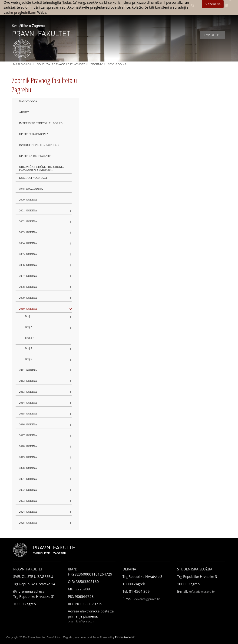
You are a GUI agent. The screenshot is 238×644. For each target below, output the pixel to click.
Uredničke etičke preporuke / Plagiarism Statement (42, 168)
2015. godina (28, 414)
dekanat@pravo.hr (147, 599)
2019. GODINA (28, 457)
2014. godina (28, 403)
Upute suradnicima (34, 134)
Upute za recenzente (35, 156)
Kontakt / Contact (33, 178)
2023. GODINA (28, 501)
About (24, 112)
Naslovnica (22, 64)
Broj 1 (28, 316)
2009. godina (28, 298)
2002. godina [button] (28, 221)
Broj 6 (28, 359)
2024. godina (28, 512)
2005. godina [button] (28, 254)
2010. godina (117, 64)
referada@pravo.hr (202, 592)
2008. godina (28, 287)
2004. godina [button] (28, 243)
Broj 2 (28, 327)
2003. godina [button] (28, 232)
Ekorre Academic (125, 637)
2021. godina (28, 479)
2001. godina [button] (28, 210)
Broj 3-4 (30, 338)
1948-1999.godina (31, 189)
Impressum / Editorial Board (41, 123)
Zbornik (97, 64)
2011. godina (28, 370)
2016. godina (28, 424)
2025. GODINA (28, 523)
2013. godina (28, 392)
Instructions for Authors (39, 145)
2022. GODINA (28, 490)
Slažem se (213, 4)
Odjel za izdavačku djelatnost (61, 64)
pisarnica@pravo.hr (81, 621)
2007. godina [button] (28, 276)
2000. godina (28, 200)
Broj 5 (28, 348)
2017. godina (28, 435)
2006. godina (28, 265)
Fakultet (213, 35)
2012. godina (28, 381)
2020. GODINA (28, 468)
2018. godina (28, 446)
